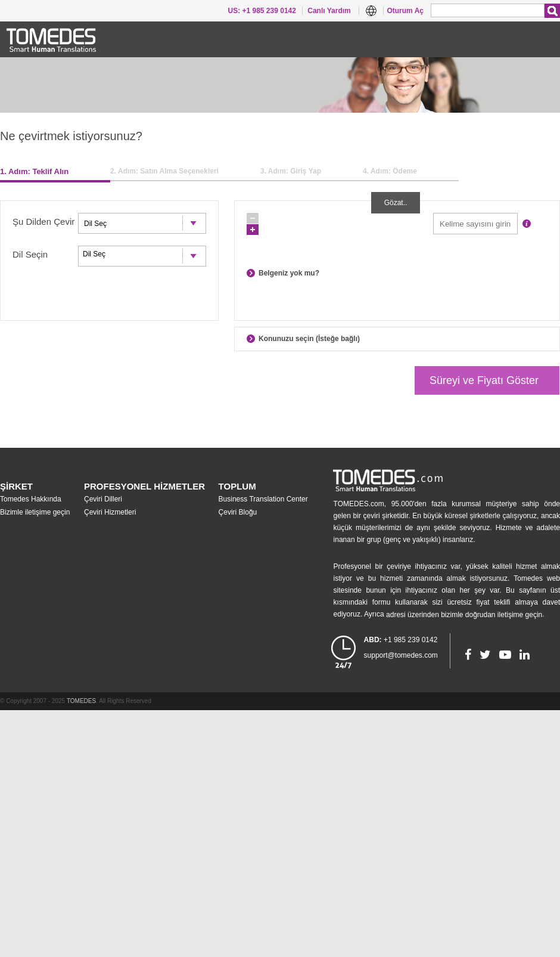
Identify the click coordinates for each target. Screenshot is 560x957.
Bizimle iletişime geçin (35, 512)
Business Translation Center (263, 499)
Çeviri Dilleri (103, 499)
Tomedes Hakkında (31, 499)
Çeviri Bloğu (238, 512)
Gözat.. (396, 203)
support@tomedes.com (401, 655)
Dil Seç (142, 254)
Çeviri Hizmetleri (110, 512)
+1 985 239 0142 (401, 640)
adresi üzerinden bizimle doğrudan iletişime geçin (464, 615)
